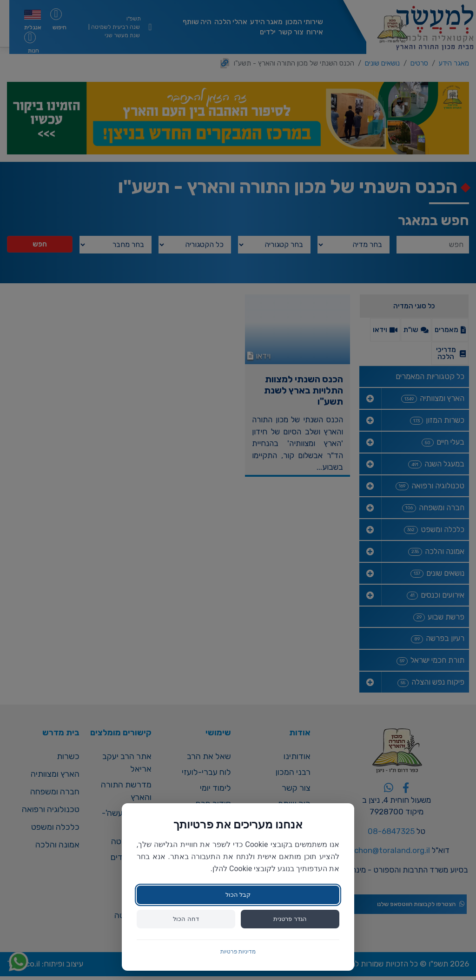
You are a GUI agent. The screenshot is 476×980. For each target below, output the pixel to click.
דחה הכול (186, 919)
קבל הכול (238, 894)
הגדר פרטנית (290, 919)
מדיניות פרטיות (238, 952)
